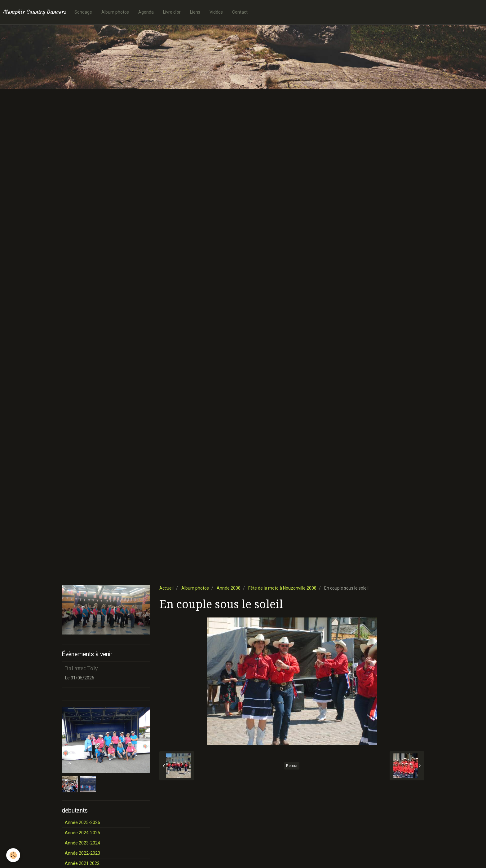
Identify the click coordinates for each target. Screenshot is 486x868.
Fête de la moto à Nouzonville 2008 (282, 588)
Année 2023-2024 (82, 843)
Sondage (83, 12)
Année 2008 (229, 588)
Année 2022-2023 (82, 853)
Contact (240, 12)
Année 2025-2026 (82, 822)
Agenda (146, 12)
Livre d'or (172, 12)
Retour (292, 766)
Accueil (166, 588)
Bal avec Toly (81, 668)
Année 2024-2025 (82, 833)
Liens (195, 12)
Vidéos (216, 12)
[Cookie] (13, 855)
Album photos (115, 12)
